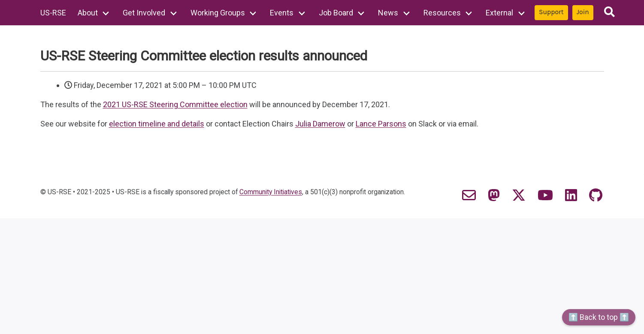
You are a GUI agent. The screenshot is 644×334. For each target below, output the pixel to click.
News (388, 13)
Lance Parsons (381, 124)
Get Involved (144, 13)
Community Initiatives (271, 192)
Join (583, 12)
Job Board (336, 13)
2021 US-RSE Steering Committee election (175, 104)
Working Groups (218, 13)
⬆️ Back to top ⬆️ (599, 317)
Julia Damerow (320, 124)
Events (282, 13)
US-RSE (53, 13)
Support (551, 12)
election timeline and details (157, 124)
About (88, 13)
